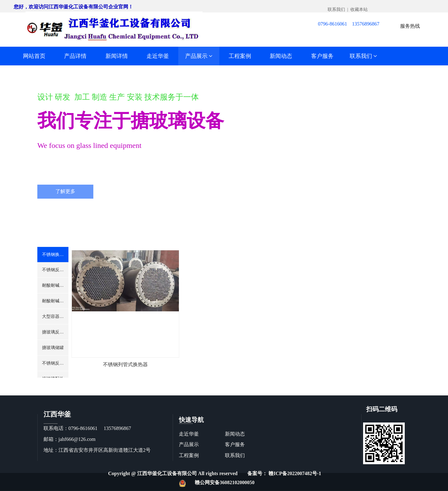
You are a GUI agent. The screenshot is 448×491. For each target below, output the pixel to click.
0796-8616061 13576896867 (349, 24)
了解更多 (65, 191)
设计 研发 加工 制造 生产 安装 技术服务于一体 (118, 97)
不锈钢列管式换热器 (125, 364)
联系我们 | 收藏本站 (348, 9)
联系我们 (364, 56)
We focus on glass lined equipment (89, 145)
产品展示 (199, 56)
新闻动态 (281, 56)
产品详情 (75, 56)
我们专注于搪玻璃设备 (131, 121)
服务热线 (410, 26)
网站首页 (34, 56)
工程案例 (240, 56)
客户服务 (322, 56)
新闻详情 (117, 56)
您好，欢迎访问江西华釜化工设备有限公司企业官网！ (73, 7)
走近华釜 (158, 56)
